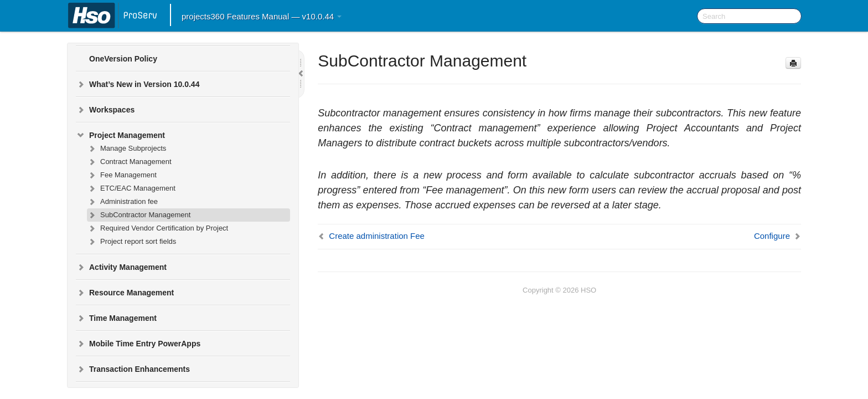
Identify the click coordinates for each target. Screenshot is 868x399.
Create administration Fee (377, 236)
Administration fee (122, 202)
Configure (772, 236)
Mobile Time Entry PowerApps (138, 344)
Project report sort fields (131, 242)
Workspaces (105, 110)
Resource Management (125, 293)
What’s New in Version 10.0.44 (138, 84)
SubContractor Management (139, 215)
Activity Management (121, 267)
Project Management (120, 135)
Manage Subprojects (126, 149)
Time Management (116, 318)
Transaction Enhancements (133, 369)
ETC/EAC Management (131, 188)
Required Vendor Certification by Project (157, 228)
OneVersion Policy (123, 59)
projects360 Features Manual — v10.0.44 (262, 16)
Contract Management (129, 162)
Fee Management (122, 175)
